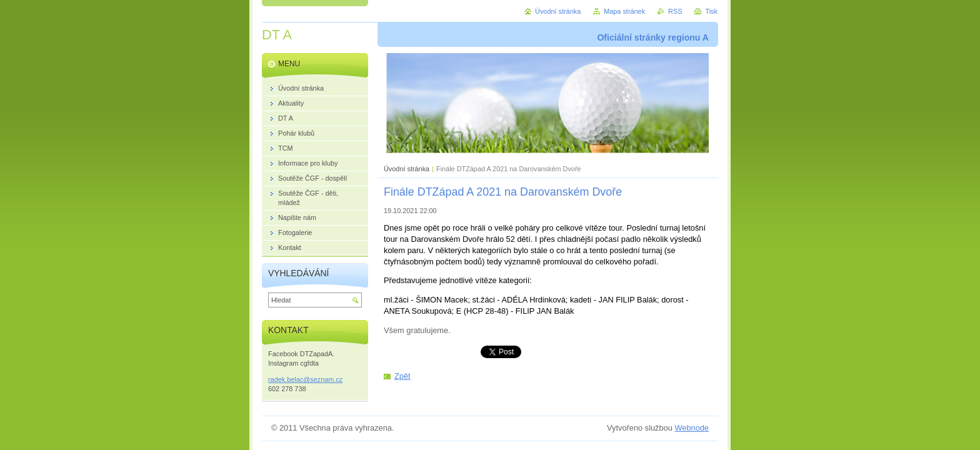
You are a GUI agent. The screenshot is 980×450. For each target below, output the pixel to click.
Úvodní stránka (407, 169)
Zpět (402, 376)
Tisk (711, 11)
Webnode (692, 428)
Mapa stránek (624, 11)
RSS (675, 11)
